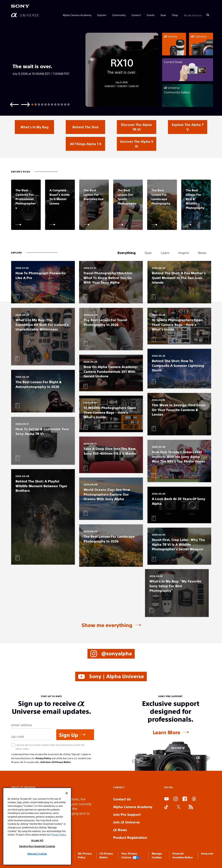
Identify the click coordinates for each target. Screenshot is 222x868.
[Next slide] (25, 104)
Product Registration (130, 837)
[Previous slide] (14, 104)
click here (45, 762)
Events (151, 15)
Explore (102, 15)
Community (119, 15)
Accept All (37, 840)
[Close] (67, 793)
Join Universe (127, 822)
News (120, 830)
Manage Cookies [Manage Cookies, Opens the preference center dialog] (37, 854)
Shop (175, 15)
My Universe (193, 15)
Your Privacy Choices (130, 855)
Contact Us (122, 799)
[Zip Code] (32, 737)
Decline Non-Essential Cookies (37, 846)
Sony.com (207, 853)
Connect (136, 15)
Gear (163, 15)
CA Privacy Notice (61, 762)
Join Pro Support (127, 814)
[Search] (208, 15)
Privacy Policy (43, 758)
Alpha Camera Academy (77, 15)
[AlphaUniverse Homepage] (25, 15)
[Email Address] (32, 725)
